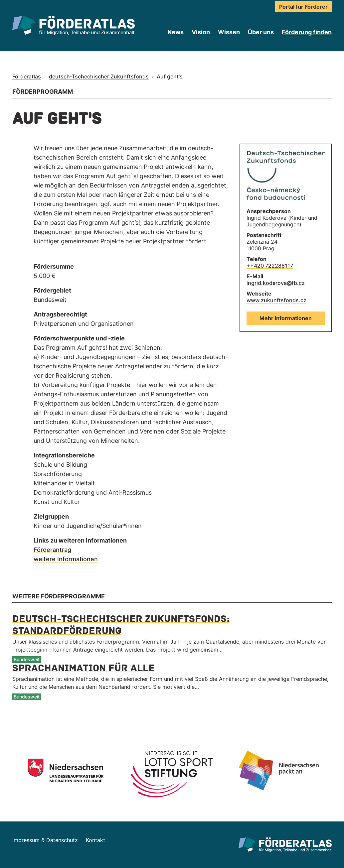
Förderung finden (307, 32)
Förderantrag (52, 550)
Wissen (229, 32)
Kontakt (95, 840)
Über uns (261, 32)
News (175, 32)
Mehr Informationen (286, 318)
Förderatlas (27, 76)
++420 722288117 (270, 266)
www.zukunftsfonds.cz (276, 300)
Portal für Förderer (303, 7)
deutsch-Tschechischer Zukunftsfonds (99, 76)
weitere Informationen (66, 559)
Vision (201, 32)
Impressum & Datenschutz (45, 840)
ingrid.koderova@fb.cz (276, 283)
